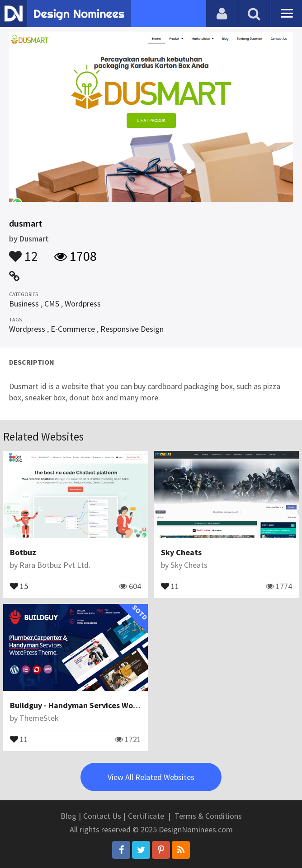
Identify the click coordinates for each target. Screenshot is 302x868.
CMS (52, 304)
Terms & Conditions (208, 816)
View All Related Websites (151, 777)
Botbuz (23, 552)
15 (19, 585)
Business (24, 304)
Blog (68, 816)
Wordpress (83, 304)
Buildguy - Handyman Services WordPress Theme (99, 705)
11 (170, 585)
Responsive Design (132, 329)
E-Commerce (73, 329)
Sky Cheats (181, 552)
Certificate (146, 816)
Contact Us (102, 816)
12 (24, 252)
